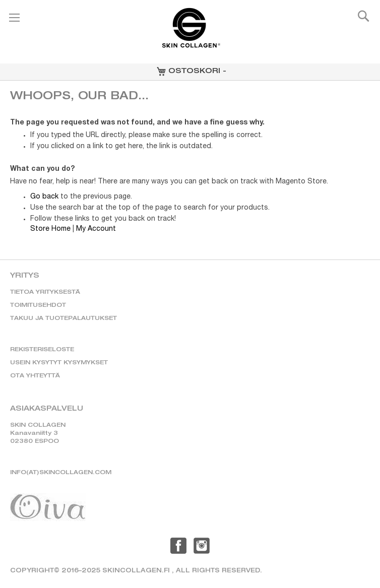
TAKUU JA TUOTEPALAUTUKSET (64, 319)
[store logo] (190, 32)
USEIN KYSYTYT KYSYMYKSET (59, 363)
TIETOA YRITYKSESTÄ (45, 292)
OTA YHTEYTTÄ (35, 376)
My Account (96, 229)
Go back (44, 197)
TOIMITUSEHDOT (38, 306)
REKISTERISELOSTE (42, 350)
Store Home (50, 229)
